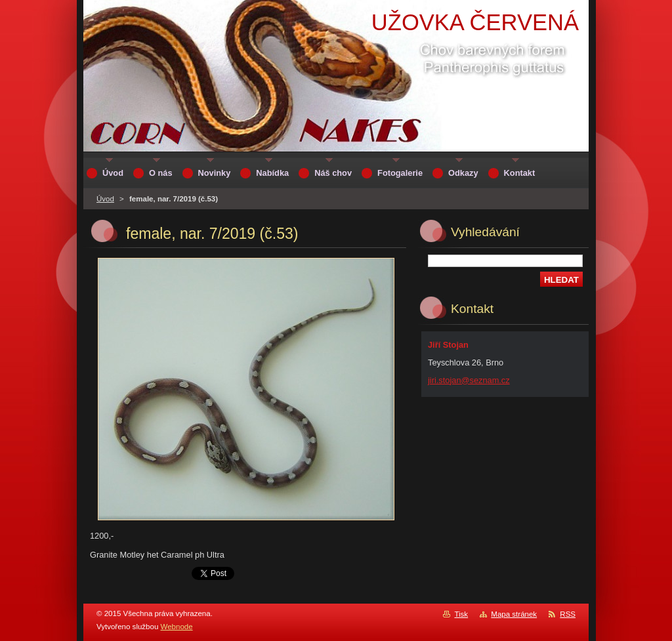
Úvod (105, 199)
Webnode (177, 627)
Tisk (461, 614)
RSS (568, 614)
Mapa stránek (514, 614)
